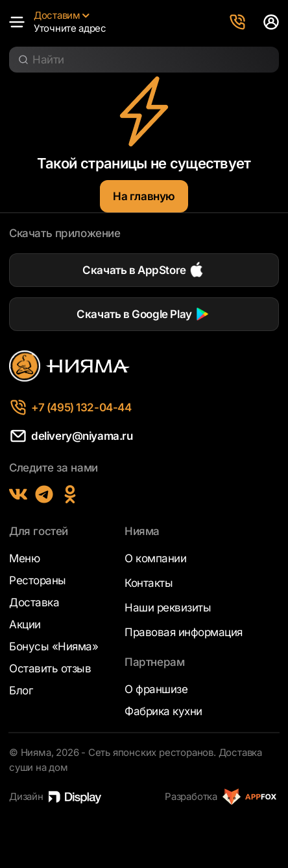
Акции (25, 624)
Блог (21, 691)
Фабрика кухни (163, 711)
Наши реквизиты (168, 608)
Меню (24, 558)
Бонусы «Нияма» (54, 646)
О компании (155, 558)
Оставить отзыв (50, 668)
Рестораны (38, 580)
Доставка (34, 602)
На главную (144, 196)
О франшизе (156, 689)
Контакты (149, 583)
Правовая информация (184, 632)
